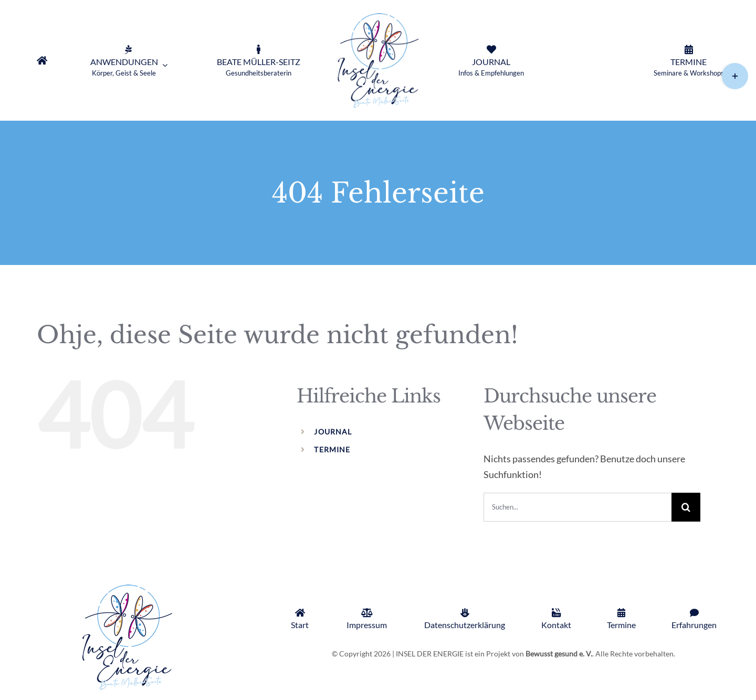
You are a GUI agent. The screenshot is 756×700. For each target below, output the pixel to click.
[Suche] (686, 507)
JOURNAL (333, 432)
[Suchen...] (577, 507)
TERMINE (332, 449)
